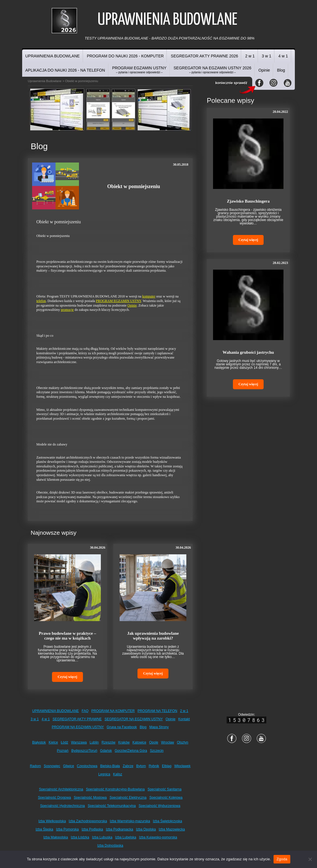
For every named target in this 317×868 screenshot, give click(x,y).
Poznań (63, 751)
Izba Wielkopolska (52, 821)
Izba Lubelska (126, 837)
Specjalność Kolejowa (166, 798)
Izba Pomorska (67, 829)
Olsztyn (183, 742)
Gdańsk (106, 751)
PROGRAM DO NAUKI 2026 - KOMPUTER (125, 56)
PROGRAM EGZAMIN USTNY (139, 70)
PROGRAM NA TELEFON (157, 711)
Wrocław (168, 742)
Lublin (94, 742)
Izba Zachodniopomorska (88, 821)
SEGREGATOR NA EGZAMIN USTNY (134, 719)
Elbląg (167, 766)
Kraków (124, 742)
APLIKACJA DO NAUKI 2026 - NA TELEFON (65, 70)
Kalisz (118, 774)
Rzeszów (109, 742)
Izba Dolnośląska (110, 846)
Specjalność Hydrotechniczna (62, 806)
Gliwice (69, 766)
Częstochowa (87, 766)
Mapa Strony (159, 727)
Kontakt (184, 719)
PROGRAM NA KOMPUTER (113, 711)
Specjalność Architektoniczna (61, 789)
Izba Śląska (44, 829)
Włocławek (182, 766)
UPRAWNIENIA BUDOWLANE (53, 56)
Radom (35, 766)
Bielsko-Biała (110, 766)
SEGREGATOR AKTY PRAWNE (77, 719)
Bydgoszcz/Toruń (84, 751)
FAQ (85, 711)
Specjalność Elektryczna (128, 798)
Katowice (139, 742)
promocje (67, 310)
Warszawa (79, 742)
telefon (41, 301)
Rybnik (154, 766)
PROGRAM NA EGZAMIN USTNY (78, 727)
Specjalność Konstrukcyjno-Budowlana (115, 789)
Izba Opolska (146, 829)
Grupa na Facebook (122, 727)
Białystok (39, 742)
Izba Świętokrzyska (167, 821)
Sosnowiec (52, 766)
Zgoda (282, 859)
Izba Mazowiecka (172, 829)
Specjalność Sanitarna (164, 789)
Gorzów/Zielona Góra (131, 751)
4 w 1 (283, 56)
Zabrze (128, 766)
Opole (154, 742)
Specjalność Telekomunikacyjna (112, 806)
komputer (149, 296)
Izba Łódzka (80, 837)
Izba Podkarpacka (120, 829)
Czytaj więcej (67, 677)
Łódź (64, 742)
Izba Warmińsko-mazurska (130, 821)
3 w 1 (267, 56)
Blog (281, 70)
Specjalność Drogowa (55, 798)
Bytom (141, 766)
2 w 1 (250, 56)
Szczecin (157, 751)
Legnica (104, 774)
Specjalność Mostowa (90, 798)
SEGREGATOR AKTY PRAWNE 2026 (204, 56)
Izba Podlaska (92, 829)
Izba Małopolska (56, 837)
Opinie (264, 70)
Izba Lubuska (102, 837)
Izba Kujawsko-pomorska (158, 837)
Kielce (53, 742)
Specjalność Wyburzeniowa (159, 806)
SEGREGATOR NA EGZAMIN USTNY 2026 (212, 70)
